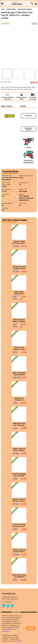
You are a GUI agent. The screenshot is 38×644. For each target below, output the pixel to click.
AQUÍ (20, 641)
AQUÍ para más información (9, 630)
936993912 (8, 602)
